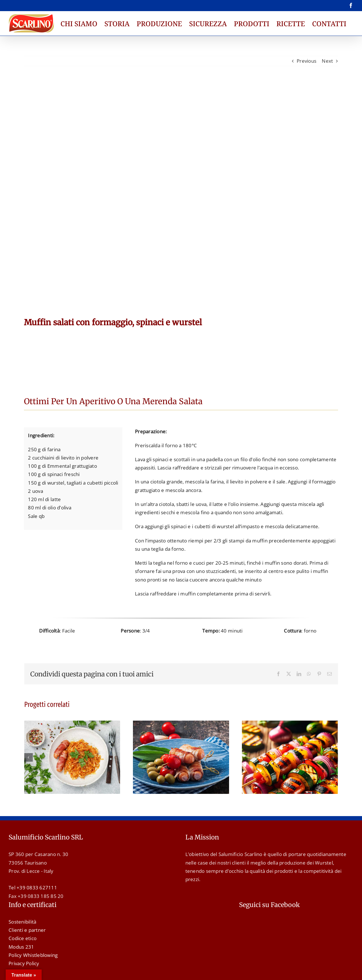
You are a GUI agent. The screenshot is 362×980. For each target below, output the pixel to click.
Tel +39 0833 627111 (33, 888)
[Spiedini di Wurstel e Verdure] (290, 724)
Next (327, 61)
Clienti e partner (27, 930)
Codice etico (23, 938)
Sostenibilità (22, 922)
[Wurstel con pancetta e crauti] (72, 724)
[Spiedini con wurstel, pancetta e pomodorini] (181, 724)
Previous (307, 61)
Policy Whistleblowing (33, 955)
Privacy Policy (24, 963)
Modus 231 (21, 947)
